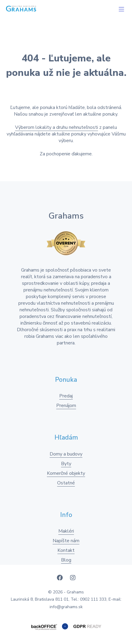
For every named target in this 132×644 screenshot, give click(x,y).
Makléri (66, 531)
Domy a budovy (66, 454)
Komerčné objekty (66, 473)
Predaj (66, 396)
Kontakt (66, 550)
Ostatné (66, 483)
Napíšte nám (66, 541)
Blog (66, 560)
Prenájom (66, 406)
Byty (66, 464)
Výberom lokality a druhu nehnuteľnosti (57, 127)
